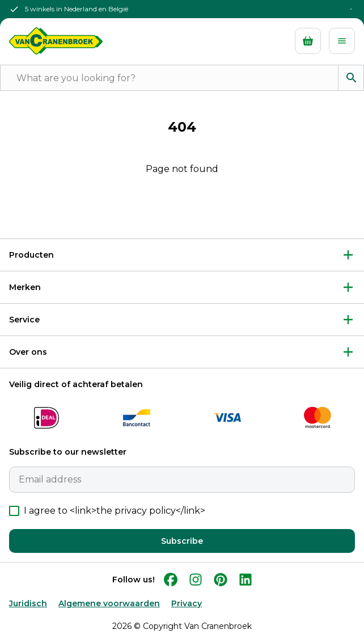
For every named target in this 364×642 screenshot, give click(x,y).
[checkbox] (14, 511)
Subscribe (182, 541)
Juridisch (28, 603)
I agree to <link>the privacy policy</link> (115, 511)
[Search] (351, 78)
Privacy (187, 603)
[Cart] (308, 41)
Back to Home (182, 206)
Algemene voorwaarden (109, 603)
